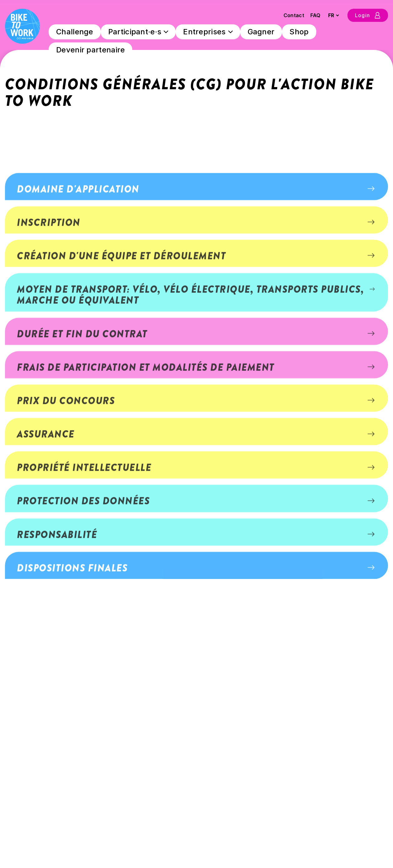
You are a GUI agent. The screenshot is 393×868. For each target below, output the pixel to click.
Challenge (75, 32)
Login (368, 15)
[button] (196, 275)
